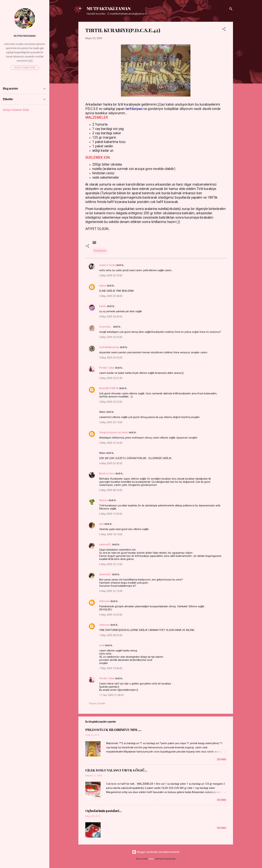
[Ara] (231, 9)
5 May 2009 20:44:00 (111, 296)
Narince (104, 500)
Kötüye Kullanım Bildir (16, 110)
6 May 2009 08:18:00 (111, 490)
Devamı (222, 759)
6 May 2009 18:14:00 (111, 534)
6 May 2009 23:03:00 (111, 615)
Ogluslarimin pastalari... (103, 811)
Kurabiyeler (100, 251)
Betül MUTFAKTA (109, 388)
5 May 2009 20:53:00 (111, 337)
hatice (103, 286)
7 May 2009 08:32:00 (111, 635)
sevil (102, 645)
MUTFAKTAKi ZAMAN (109, 8)
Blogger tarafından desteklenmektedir (156, 852)
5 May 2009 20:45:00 (111, 317)
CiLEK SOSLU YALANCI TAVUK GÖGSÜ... (116, 770)
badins (151, 859)
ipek (101, 524)
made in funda (107, 265)
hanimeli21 (105, 544)
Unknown (104, 601)
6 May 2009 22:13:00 (111, 564)
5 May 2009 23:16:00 (111, 443)
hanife (103, 306)
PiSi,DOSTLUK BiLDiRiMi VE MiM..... (113, 730)
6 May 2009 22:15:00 (111, 591)
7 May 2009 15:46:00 (111, 668)
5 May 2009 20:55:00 (111, 358)
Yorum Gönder (97, 703)
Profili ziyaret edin (25, 68)
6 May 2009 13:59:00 (111, 514)
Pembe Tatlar (107, 368)
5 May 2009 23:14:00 (111, 422)
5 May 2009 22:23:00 (111, 402)
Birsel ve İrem (107, 473)
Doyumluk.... (106, 327)
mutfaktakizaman (109, 347)
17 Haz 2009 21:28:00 (111, 695)
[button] (224, 30)
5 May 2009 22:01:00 (111, 378)
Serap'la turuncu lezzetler (114, 432)
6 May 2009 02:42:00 (111, 463)
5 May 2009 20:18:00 (111, 276)
